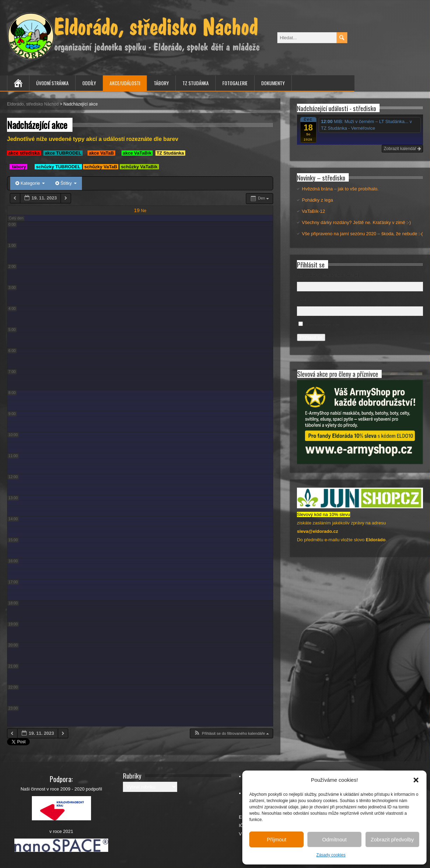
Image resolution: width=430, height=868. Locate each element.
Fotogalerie (235, 83)
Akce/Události (125, 83)
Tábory (161, 83)
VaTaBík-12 (313, 211)
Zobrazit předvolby (392, 839)
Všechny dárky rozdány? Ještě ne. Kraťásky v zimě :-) (356, 222)
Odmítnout (334, 839)
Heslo (303, 300)
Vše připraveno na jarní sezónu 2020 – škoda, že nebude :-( (362, 234)
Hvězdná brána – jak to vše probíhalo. (340, 189)
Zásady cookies (331, 855)
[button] (416, 780)
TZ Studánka (196, 83)
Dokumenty (273, 83)
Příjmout (277, 839)
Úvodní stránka (52, 83)
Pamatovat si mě (322, 324)
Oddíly (89, 83)
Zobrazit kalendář (402, 149)
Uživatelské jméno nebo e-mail (328, 275)
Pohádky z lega (317, 200)
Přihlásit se (311, 337)
